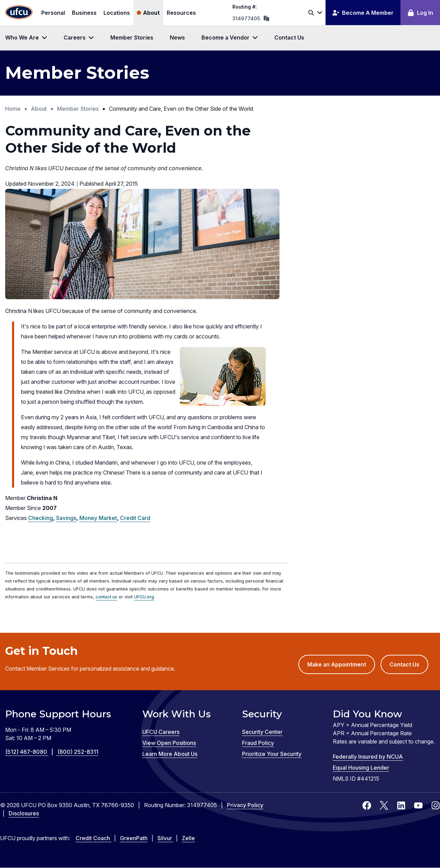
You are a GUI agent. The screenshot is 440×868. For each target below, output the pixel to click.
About (151, 13)
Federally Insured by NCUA (368, 757)
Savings (66, 518)
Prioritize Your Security (272, 754)
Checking (41, 518)
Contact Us (289, 37)
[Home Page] (19, 13)
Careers (75, 37)
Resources (181, 13)
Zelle (188, 838)
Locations (117, 13)
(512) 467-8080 (31, 752)
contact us (106, 597)
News (177, 37)
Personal (53, 13)
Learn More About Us (170, 754)
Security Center (262, 732)
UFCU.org (144, 597)
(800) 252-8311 (78, 752)
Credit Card (135, 518)
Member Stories (132, 37)
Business (84, 13)
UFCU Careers (161, 732)
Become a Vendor (225, 37)
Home (13, 109)
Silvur (165, 838)
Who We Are (22, 37)
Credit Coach (93, 838)
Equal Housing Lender (361, 768)
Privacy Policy (245, 805)
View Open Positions (169, 743)
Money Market (98, 518)
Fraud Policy (258, 743)
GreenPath (134, 838)
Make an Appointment (341, 667)
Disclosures (24, 813)
